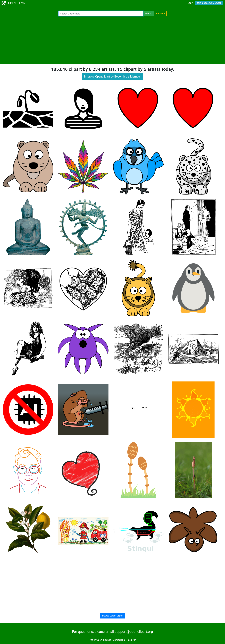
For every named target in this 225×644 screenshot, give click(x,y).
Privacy (98, 640)
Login (190, 3)
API (135, 640)
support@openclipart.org (134, 632)
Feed (129, 640)
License (107, 640)
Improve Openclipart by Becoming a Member (112, 77)
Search (148, 14)
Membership (119, 640)
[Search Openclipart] (101, 14)
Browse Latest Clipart (113, 616)
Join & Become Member (209, 3)
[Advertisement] (113, 40)
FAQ (91, 640)
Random (160, 14)
